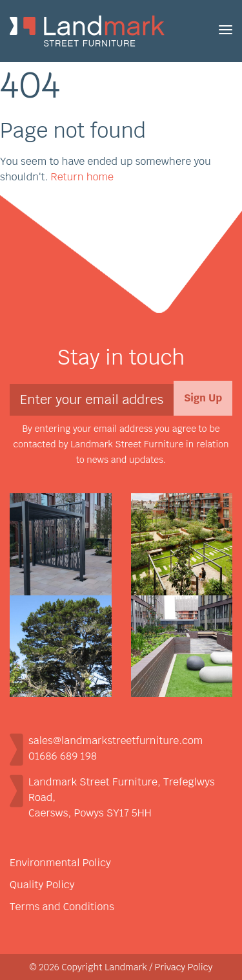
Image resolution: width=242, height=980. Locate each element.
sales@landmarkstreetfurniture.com (116, 740)
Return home (82, 177)
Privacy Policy (184, 967)
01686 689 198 (63, 756)
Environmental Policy (60, 863)
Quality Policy (42, 885)
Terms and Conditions (62, 907)
